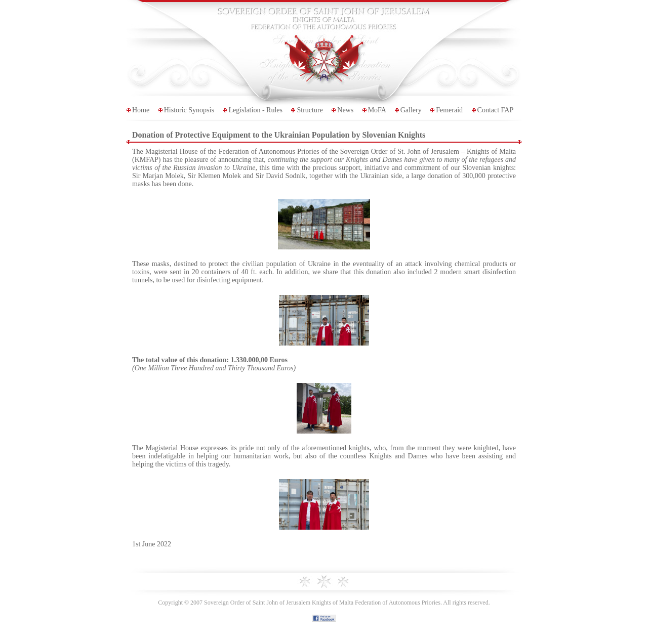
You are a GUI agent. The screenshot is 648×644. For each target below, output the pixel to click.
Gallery (411, 110)
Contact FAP (496, 110)
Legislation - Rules (255, 110)
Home (141, 110)
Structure (310, 110)
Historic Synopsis (189, 110)
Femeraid (449, 110)
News (345, 110)
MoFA (377, 110)
